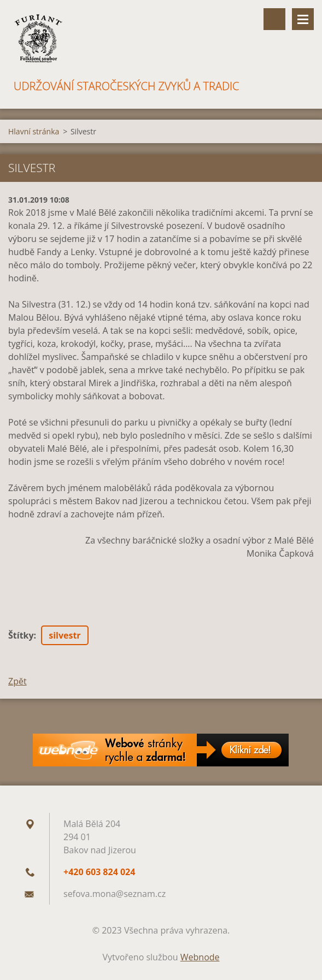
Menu (303, 19)
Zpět (17, 681)
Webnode (200, 957)
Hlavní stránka (34, 131)
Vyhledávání (274, 19)
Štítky (21, 635)
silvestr (65, 635)
